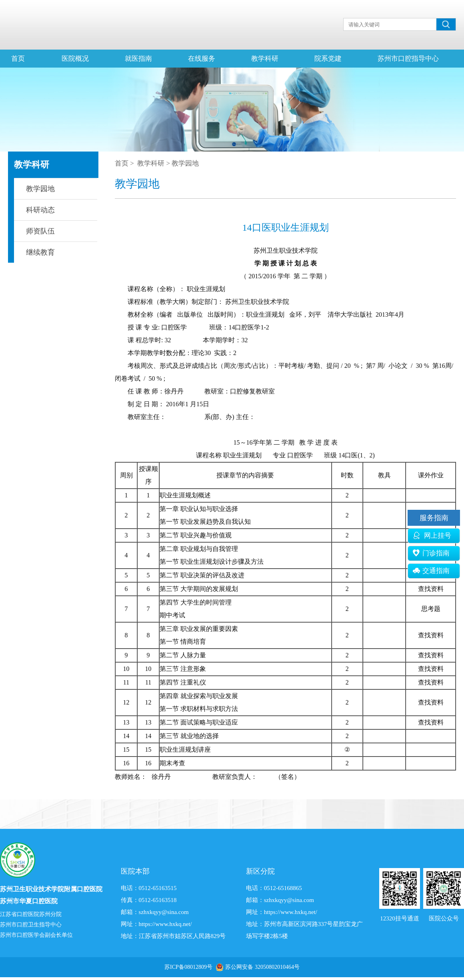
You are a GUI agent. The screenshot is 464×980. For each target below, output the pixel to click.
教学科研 (265, 59)
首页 (18, 59)
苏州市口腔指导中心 (408, 59)
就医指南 (138, 59)
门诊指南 (431, 553)
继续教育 (40, 252)
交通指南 (431, 571)
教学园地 (40, 189)
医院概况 (75, 59)
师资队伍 (40, 231)
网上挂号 (432, 536)
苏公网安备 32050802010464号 (262, 967)
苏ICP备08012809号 (188, 967)
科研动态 (40, 210)
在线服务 (202, 59)
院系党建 (328, 59)
